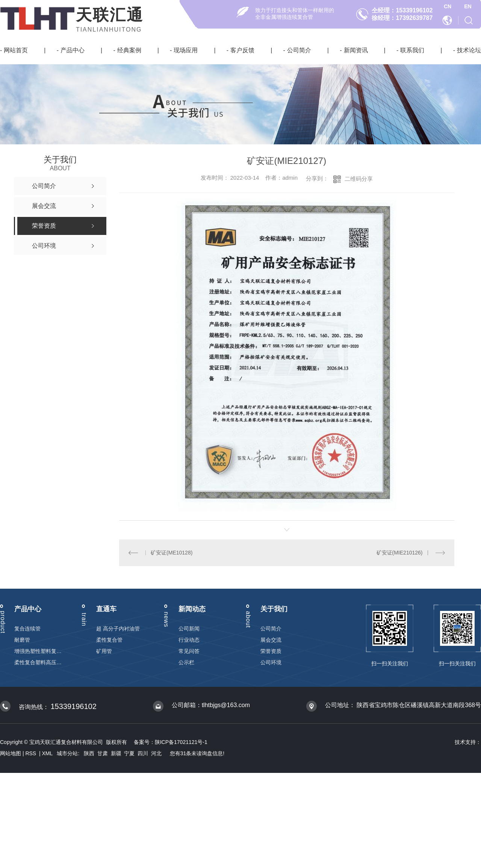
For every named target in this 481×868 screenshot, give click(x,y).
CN (448, 6)
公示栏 (186, 662)
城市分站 (67, 753)
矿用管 (104, 651)
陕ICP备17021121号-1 (181, 742)
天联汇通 (110, 15)
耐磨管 (22, 640)
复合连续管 (27, 629)
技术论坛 (469, 50)
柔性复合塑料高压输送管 (38, 662)
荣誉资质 (271, 651)
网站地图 (11, 753)
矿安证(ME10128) (172, 553)
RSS (31, 753)
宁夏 (129, 753)
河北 (156, 753)
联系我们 (412, 50)
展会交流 (271, 640)
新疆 (116, 753)
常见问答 (189, 651)
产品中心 (73, 50)
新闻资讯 (356, 50)
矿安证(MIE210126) (400, 553)
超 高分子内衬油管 (118, 629)
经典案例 (129, 50)
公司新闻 (189, 629)
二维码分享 (359, 179)
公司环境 (271, 662)
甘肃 (103, 753)
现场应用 (186, 50)
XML (48, 753)
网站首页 (16, 50)
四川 (143, 753)
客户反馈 (242, 50)
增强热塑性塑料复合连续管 (38, 651)
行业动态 (189, 640)
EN (468, 6)
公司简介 (299, 50)
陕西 (89, 753)
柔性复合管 (109, 640)
